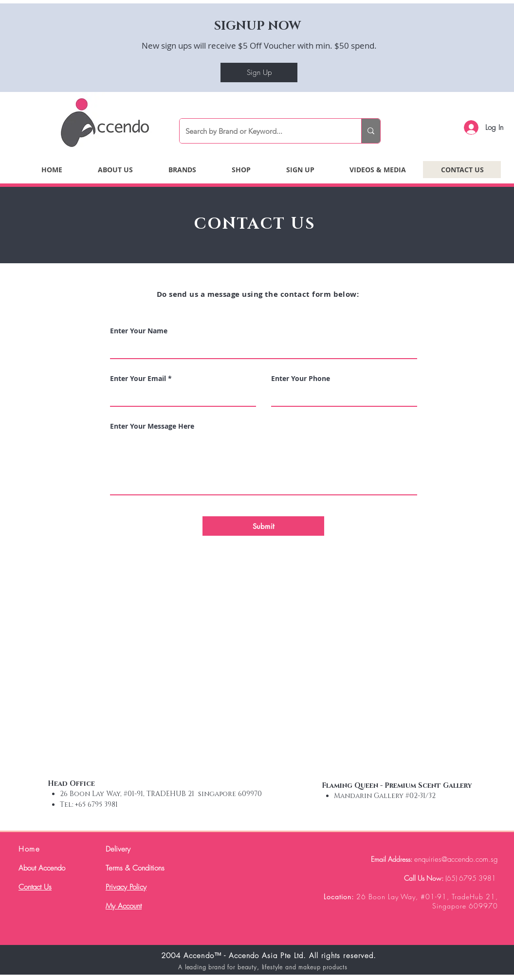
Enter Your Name (139, 331)
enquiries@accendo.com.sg (456, 859)
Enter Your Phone (301, 379)
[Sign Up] (259, 73)
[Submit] (263, 526)
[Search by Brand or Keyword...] (263, 131)
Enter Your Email (138, 379)
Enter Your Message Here (152, 426)
